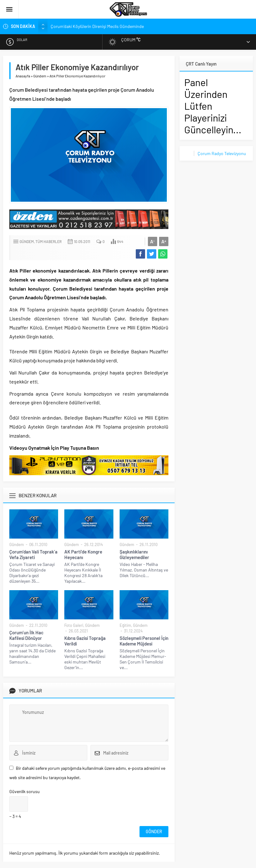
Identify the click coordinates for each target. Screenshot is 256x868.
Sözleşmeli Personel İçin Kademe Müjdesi (144, 641)
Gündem (40, 76)
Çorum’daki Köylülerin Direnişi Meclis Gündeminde (97, 26)
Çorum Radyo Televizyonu (222, 153)
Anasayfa (23, 76)
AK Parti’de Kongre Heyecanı (83, 554)
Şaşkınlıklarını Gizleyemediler (134, 554)
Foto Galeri (74, 625)
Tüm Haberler (48, 241)
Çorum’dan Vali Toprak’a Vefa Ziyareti (33, 554)
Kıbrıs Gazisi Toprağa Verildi (85, 641)
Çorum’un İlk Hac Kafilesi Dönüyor (26, 635)
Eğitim (125, 625)
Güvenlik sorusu (25, 791)
